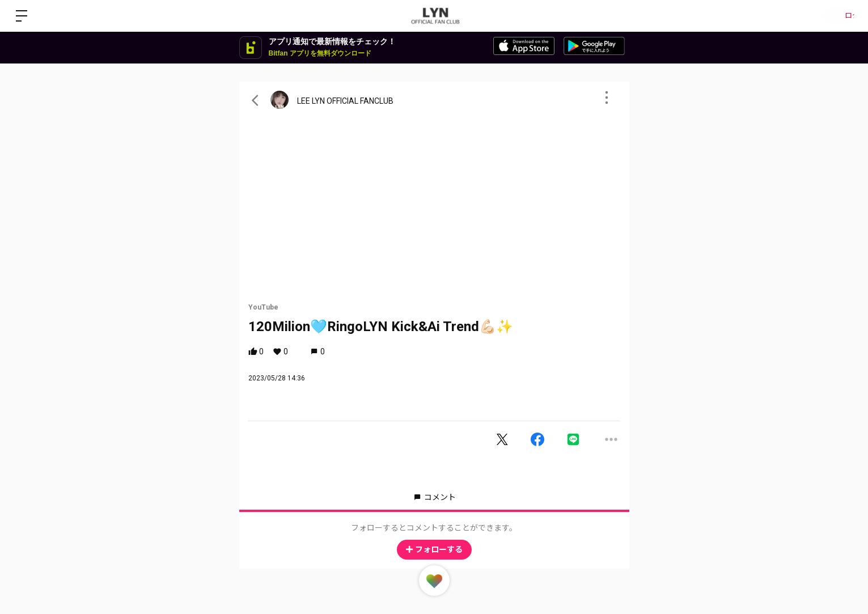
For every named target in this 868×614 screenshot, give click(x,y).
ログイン (834, 16)
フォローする (434, 549)
